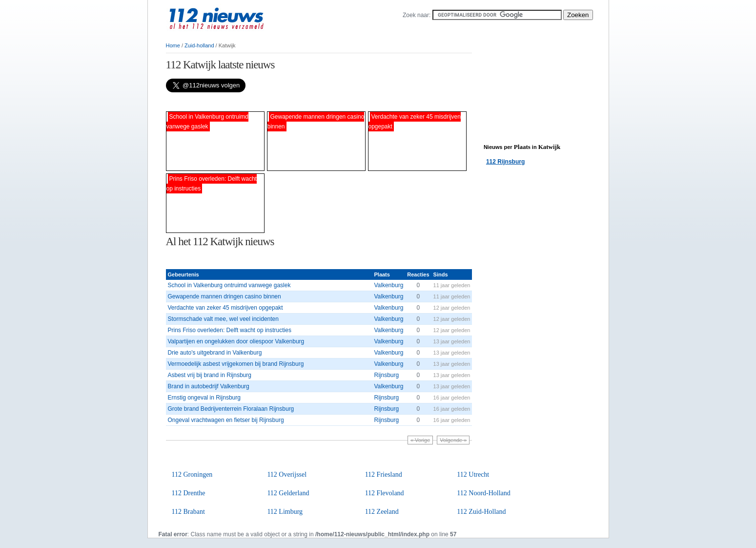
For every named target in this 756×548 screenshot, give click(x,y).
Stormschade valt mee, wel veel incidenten (223, 319)
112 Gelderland (288, 493)
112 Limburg (285, 512)
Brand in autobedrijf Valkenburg (209, 386)
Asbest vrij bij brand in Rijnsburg (210, 375)
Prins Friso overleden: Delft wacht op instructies (230, 330)
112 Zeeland (382, 512)
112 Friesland (384, 474)
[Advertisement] (280, 102)
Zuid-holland (199, 45)
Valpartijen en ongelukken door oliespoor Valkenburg (236, 341)
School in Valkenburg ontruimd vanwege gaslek (229, 285)
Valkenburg (388, 285)
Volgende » (453, 440)
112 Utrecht (473, 474)
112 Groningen (192, 474)
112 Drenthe (189, 493)
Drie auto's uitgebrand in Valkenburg (215, 353)
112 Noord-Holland (484, 493)
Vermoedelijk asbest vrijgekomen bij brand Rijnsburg (236, 364)
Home (173, 45)
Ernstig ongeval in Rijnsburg (204, 398)
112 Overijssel (287, 474)
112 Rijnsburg (505, 162)
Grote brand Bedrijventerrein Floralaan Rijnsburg (231, 409)
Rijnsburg (386, 375)
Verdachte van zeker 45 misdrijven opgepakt (225, 308)
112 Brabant (188, 512)
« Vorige (420, 440)
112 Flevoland (385, 493)
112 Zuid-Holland (481, 512)
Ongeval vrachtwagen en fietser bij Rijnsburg (226, 420)
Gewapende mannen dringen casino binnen (225, 296)
